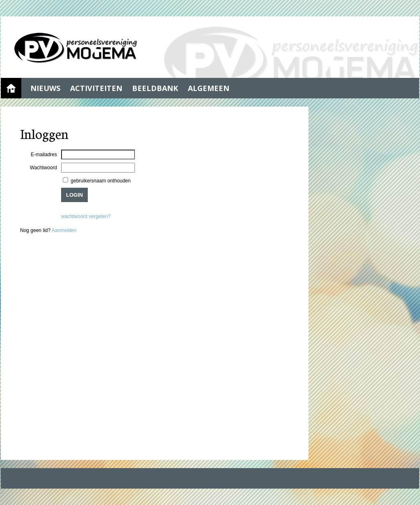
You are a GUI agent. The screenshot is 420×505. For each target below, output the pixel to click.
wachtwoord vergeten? (86, 216)
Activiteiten (96, 88)
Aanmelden (64, 230)
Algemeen (209, 88)
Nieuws (45, 88)
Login (74, 195)
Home (11, 88)
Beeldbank (155, 88)
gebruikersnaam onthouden (100, 181)
